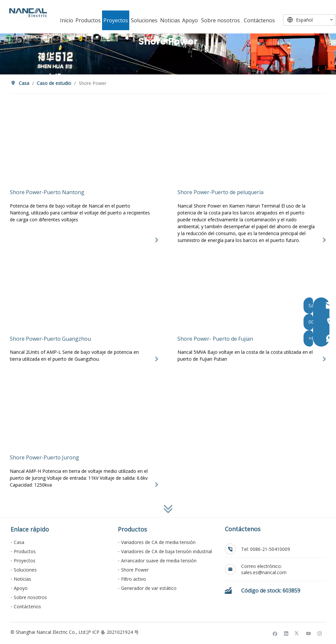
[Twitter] (297, 633)
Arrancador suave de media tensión (159, 561)
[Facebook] (275, 633)
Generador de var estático (149, 588)
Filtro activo (134, 579)
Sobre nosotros (30, 597)
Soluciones (25, 570)
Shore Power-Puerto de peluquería (220, 192)
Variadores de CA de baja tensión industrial (167, 551)
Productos (25, 551)
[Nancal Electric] (28, 13)
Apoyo (21, 588)
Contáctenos (27, 606)
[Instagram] (320, 633)
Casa (19, 542)
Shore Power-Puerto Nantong (47, 192)
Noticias (22, 579)
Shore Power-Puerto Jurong (44, 457)
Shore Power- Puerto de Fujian (215, 339)
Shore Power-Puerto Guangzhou (50, 339)
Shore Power (135, 570)
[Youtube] (309, 633)
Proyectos (25, 561)
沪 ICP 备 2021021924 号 (113, 632)
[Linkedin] (286, 633)
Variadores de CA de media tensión (158, 542)
